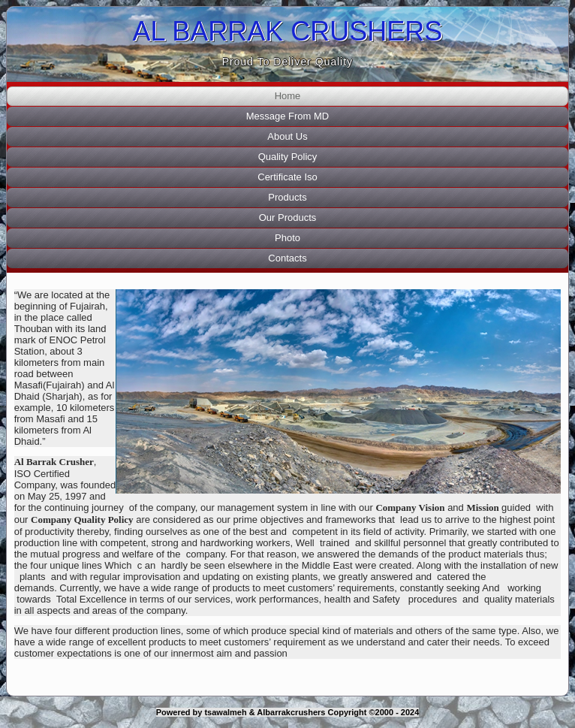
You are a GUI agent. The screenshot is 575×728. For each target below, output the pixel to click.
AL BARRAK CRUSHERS (288, 31)
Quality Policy (288, 157)
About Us (287, 136)
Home (288, 96)
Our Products (288, 217)
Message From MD (288, 116)
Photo (287, 238)
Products (287, 197)
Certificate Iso (287, 177)
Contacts (287, 258)
